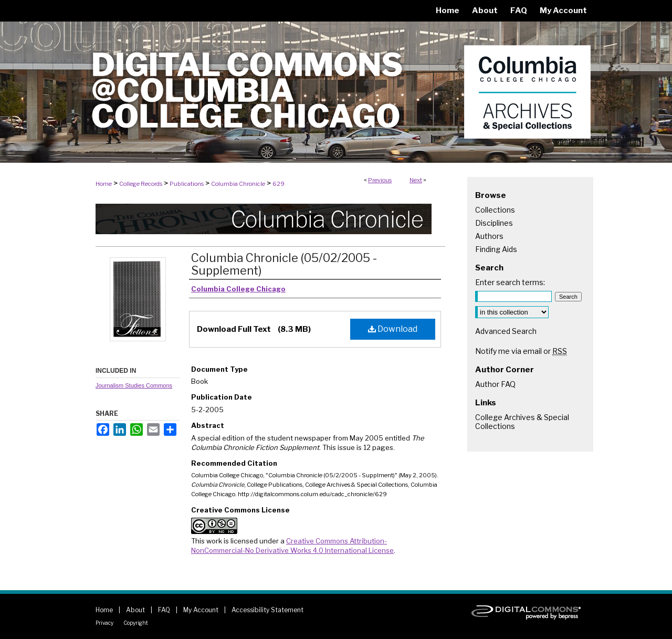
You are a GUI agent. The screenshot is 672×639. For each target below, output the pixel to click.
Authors (489, 236)
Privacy (104, 623)
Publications (187, 184)
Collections (495, 210)
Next (416, 180)
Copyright (136, 623)
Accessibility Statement (267, 610)
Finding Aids (496, 249)
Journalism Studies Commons (134, 385)
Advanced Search (506, 331)
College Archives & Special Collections (522, 422)
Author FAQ (495, 384)
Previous (380, 180)
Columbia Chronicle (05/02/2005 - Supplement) (284, 264)
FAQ (164, 610)
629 (279, 184)
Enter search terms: (510, 282)
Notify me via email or (521, 351)
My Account (201, 610)
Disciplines (494, 223)
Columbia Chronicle (238, 184)
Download (393, 329)
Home (104, 184)
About (135, 610)
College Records (141, 184)
